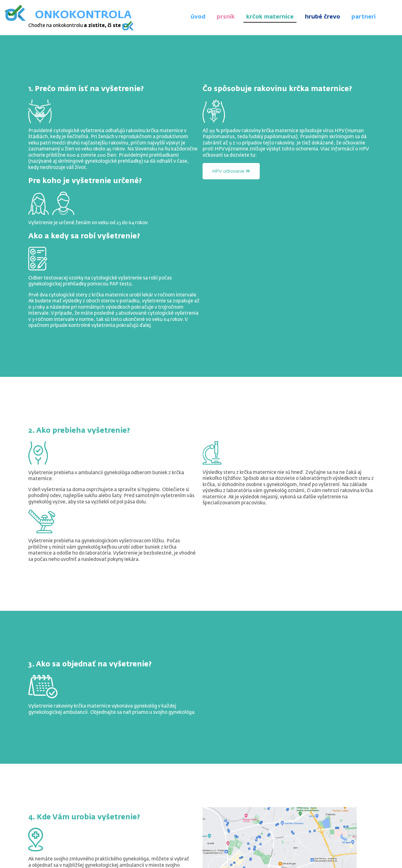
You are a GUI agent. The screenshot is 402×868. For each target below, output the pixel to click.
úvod (198, 17)
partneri (364, 17)
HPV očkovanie (231, 171)
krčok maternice (270, 17)
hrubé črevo (323, 17)
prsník (226, 17)
